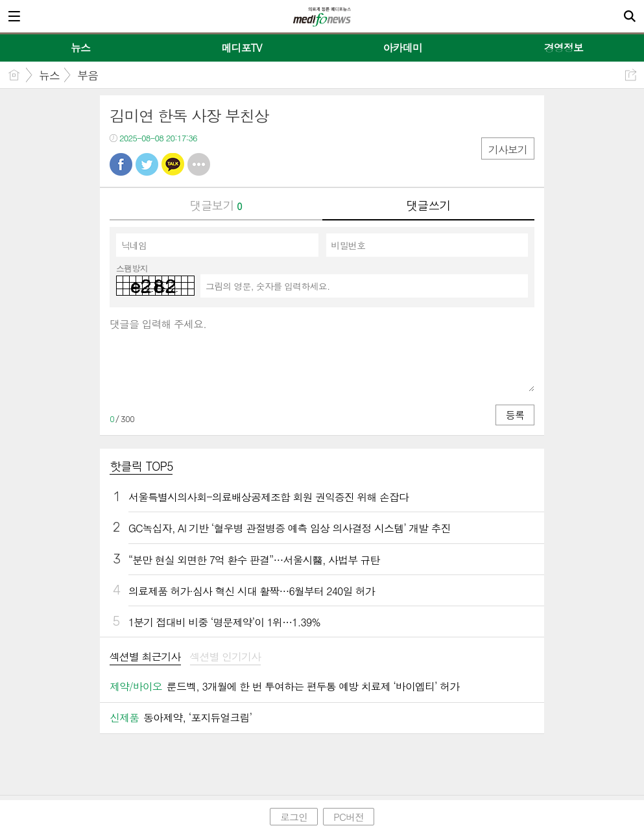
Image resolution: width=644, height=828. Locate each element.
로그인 (294, 817)
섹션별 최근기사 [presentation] (145, 657)
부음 (88, 75)
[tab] (145, 658)
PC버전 (349, 817)
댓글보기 (216, 205)
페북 (121, 164)
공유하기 (631, 75)
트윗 (147, 164)
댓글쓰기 (428, 205)
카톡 (173, 164)
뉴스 (49, 75)
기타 (199, 164)
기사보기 (508, 149)
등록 (515, 415)
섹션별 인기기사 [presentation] (226, 657)
